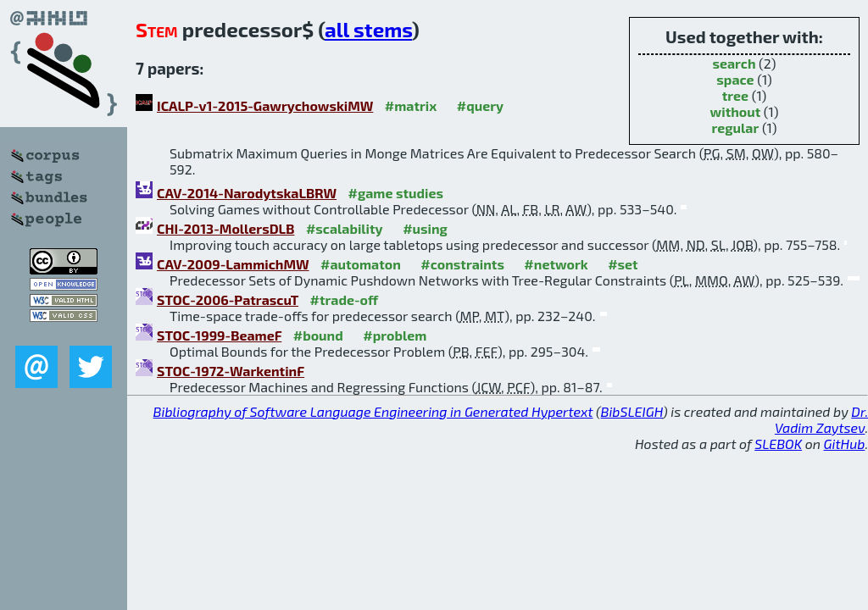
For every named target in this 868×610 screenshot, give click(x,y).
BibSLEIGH (632, 411)
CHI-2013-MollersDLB (225, 228)
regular (736, 128)
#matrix (411, 105)
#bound (318, 335)
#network (556, 264)
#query (480, 105)
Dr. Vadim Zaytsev (821, 419)
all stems (368, 29)
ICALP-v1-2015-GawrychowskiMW (265, 105)
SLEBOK (778, 444)
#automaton (361, 264)
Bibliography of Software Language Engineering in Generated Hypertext (373, 411)
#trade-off (345, 299)
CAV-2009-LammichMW (233, 264)
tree (735, 95)
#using (425, 228)
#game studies (396, 193)
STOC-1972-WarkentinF (231, 371)
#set (623, 264)
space (735, 79)
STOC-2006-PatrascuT (228, 299)
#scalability (345, 228)
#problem (395, 335)
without (736, 111)
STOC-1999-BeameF (219, 335)
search (734, 63)
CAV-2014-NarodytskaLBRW (247, 193)
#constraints (462, 264)
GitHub (845, 444)
